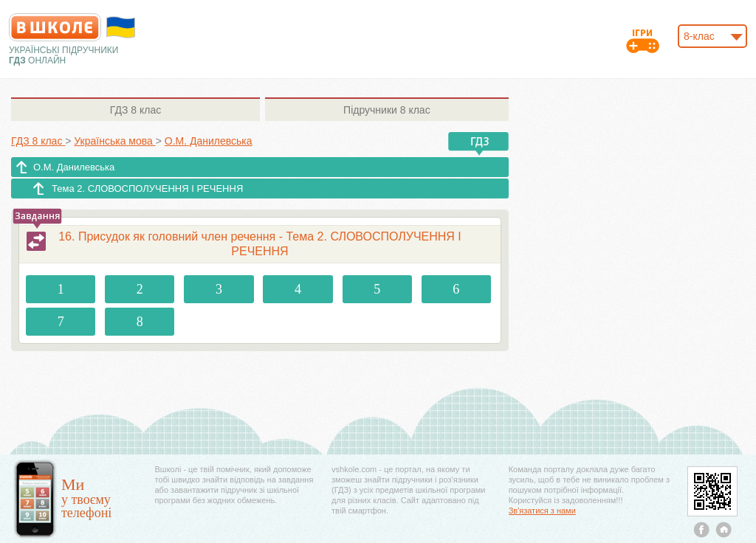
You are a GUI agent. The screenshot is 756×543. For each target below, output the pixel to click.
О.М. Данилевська (74, 167)
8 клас (135, 110)
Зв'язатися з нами (542, 511)
